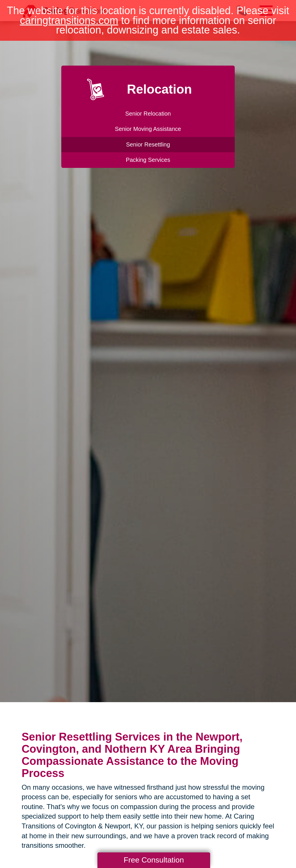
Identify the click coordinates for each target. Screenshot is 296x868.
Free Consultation (154, 860)
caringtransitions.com (69, 20)
